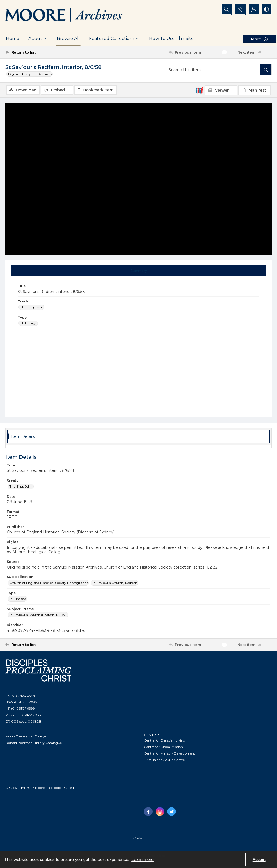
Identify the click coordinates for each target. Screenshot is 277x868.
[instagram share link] (160, 812)
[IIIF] (199, 90)
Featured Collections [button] (114, 39)
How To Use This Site (171, 39)
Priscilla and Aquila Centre (164, 760)
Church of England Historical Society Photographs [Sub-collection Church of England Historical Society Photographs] (49, 583)
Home (13, 39)
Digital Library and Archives (30, 74)
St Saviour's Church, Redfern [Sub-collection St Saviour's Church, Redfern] (115, 583)
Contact (138, 839)
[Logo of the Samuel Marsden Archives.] (64, 16)
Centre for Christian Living (165, 741)
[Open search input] (226, 9)
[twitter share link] (172, 812)
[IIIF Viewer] (221, 90)
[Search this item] (213, 70)
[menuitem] (138, 838)
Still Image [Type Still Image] (29, 323)
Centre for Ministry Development (170, 754)
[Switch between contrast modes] (266, 9)
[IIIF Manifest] (255, 90)
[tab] (139, 271)
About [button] (38, 39)
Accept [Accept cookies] (259, 860)
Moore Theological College (26, 736)
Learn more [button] (143, 859)
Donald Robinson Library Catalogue (34, 743)
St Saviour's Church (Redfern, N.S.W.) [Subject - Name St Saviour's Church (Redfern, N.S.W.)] (38, 615)
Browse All (68, 39)
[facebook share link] (148, 812)
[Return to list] (42, 52)
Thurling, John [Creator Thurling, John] (32, 307)
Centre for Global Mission (163, 747)
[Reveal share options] (239, 9)
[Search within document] (266, 70)
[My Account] (253, 9)
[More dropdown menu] (259, 39)
